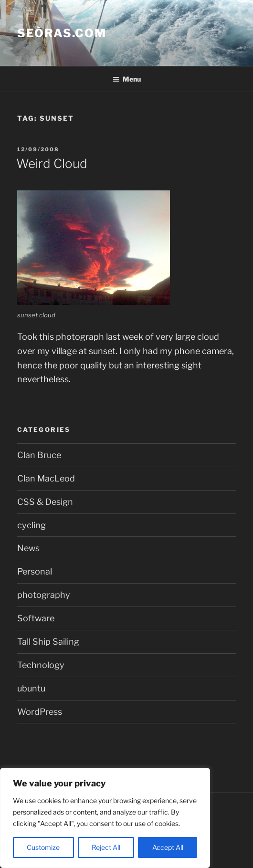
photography (44, 595)
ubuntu (31, 688)
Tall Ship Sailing (48, 642)
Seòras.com (62, 33)
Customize (43, 847)
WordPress (40, 712)
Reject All (106, 847)
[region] (105, 818)
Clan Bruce (39, 455)
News (28, 548)
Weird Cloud (52, 163)
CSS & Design (45, 502)
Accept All (168, 847)
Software (36, 618)
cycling (32, 525)
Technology (41, 665)
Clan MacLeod (46, 478)
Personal (35, 571)
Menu (127, 79)
